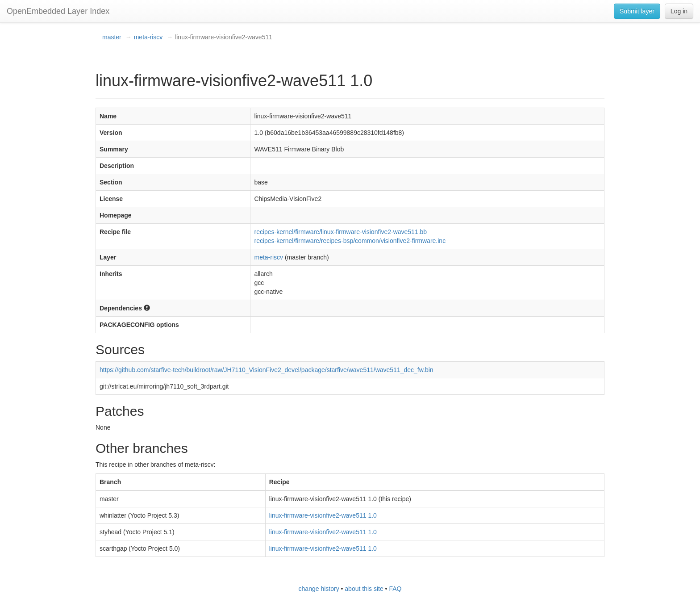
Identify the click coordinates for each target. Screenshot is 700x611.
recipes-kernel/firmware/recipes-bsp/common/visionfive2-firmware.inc (350, 241)
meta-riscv (148, 37)
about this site (364, 589)
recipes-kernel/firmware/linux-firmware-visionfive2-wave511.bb (340, 232)
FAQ (395, 589)
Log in (679, 11)
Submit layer (637, 11)
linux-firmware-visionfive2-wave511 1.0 (323, 515)
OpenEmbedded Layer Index (58, 11)
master (112, 37)
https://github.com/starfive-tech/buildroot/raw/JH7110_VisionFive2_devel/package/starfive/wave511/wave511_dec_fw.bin (267, 370)
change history (319, 589)
